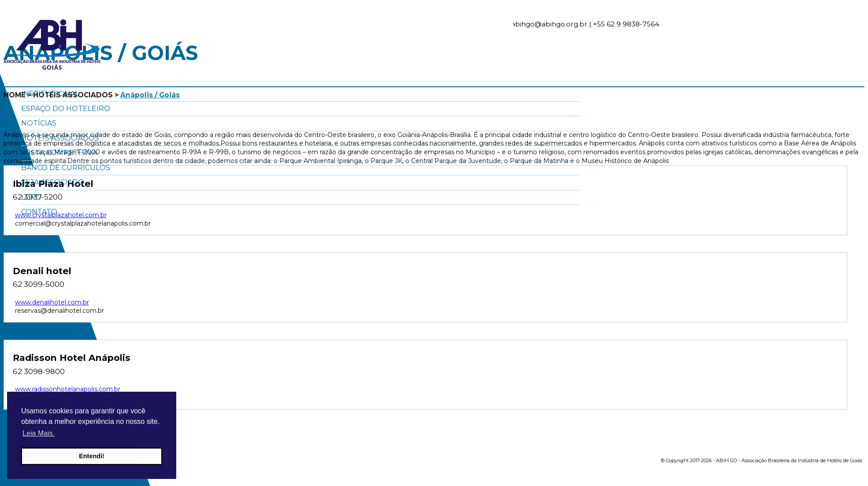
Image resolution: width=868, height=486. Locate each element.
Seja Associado (53, 182)
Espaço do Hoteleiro (66, 109)
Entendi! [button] (92, 456)
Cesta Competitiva (59, 153)
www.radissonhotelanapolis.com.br (68, 389)
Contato (39, 212)
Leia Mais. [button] (39, 433)
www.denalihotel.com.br (52, 302)
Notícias (39, 123)
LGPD (31, 197)
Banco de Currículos (66, 168)
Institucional (50, 94)
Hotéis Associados (60, 138)
